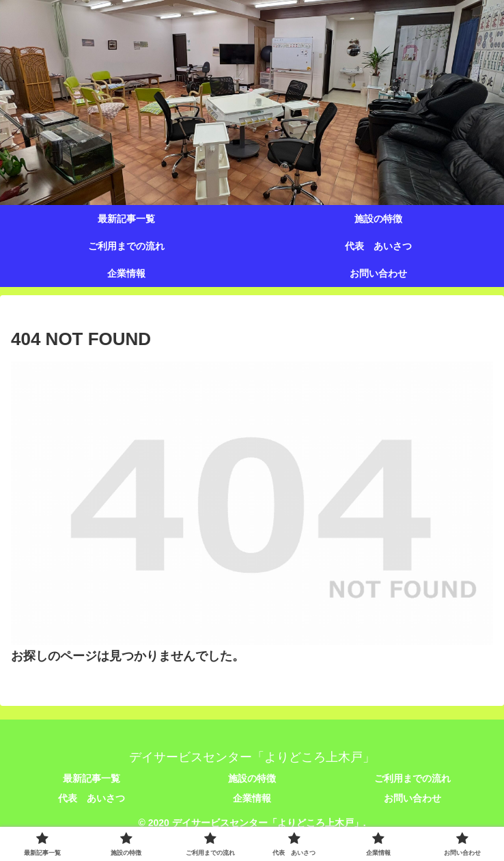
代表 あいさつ (92, 798)
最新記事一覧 (92, 778)
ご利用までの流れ (412, 778)
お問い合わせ (412, 798)
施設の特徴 (252, 778)
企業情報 (252, 798)
